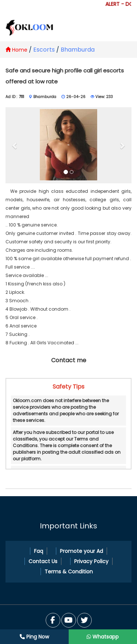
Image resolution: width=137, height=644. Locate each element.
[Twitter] (69, 620)
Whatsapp (103, 637)
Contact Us (43, 561)
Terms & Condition (69, 572)
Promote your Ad (81, 551)
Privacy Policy (91, 561)
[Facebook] (53, 620)
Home (16, 50)
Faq (39, 551)
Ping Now (34, 637)
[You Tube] (84, 620)
